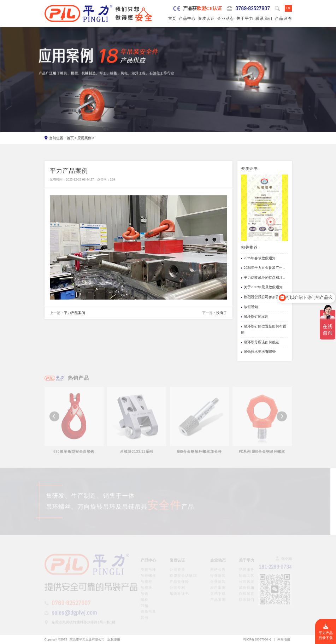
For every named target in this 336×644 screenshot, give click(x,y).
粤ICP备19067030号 (257, 639)
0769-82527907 (253, 8)
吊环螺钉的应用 (255, 317)
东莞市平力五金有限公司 (87, 639)
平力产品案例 (75, 313)
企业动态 (226, 18)
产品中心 (187, 18)
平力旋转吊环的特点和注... (263, 278)
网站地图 (284, 639)
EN (288, 8)
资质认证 (206, 18)
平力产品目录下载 (326, 632)
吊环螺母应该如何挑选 (260, 342)
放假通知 (249, 307)
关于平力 (245, 18)
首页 (172, 18)
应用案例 (84, 138)
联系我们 (264, 18)
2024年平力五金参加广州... (263, 268)
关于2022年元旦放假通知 (262, 287)
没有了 (222, 313)
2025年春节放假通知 (258, 258)
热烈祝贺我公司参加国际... (263, 297)
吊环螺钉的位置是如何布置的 (264, 329)
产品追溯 (283, 18)
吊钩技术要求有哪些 (258, 352)
